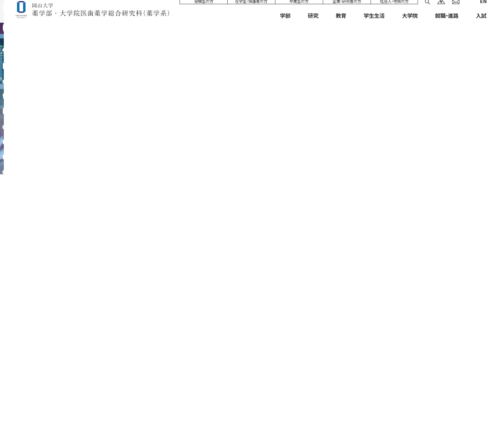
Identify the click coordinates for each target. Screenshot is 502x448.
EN (483, 10)
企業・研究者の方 (347, 10)
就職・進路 (447, 24)
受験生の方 (204, 10)
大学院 (410, 24)
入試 (481, 24)
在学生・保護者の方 (251, 10)
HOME (458, 163)
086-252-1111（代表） (247, 385)
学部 (285, 24)
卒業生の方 (299, 10)
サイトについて (156, 422)
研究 (313, 24)
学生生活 (374, 24)
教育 (341, 24)
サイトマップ (116, 422)
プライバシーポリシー (205, 422)
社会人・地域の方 (394, 10)
